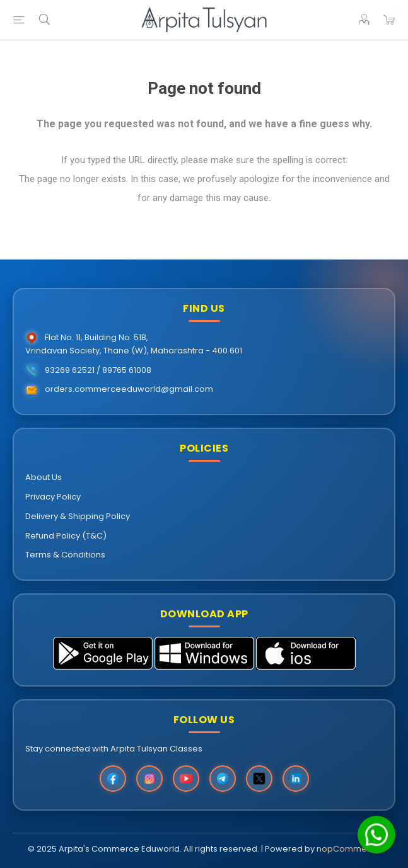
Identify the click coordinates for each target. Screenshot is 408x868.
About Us (44, 477)
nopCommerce (349, 849)
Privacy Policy (53, 497)
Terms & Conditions (65, 555)
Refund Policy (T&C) (66, 536)
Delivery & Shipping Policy (78, 516)
